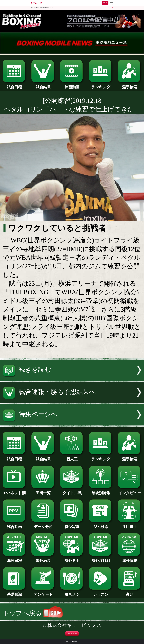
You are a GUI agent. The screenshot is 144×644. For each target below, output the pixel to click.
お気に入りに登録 (72, 634)
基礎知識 (14, 593)
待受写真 (72, 525)
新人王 (72, 457)
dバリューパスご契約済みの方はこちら (42, 8)
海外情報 (130, 559)
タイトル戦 (72, 491)
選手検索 (130, 85)
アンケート (43, 593)
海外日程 (14, 559)
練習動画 (72, 85)
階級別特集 (101, 491)
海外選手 (72, 559)
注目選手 (130, 525)
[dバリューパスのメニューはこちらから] (111, 3)
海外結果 (43, 559)
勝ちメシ (72, 593)
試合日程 (14, 85)
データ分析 (43, 525)
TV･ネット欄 (14, 491)
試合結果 (43, 85)
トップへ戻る (33, 613)
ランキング (101, 85)
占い (130, 593)
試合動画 (14, 525)
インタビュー (130, 491)
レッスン (101, 593)
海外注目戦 (101, 559)
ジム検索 (101, 525)
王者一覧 (43, 491)
